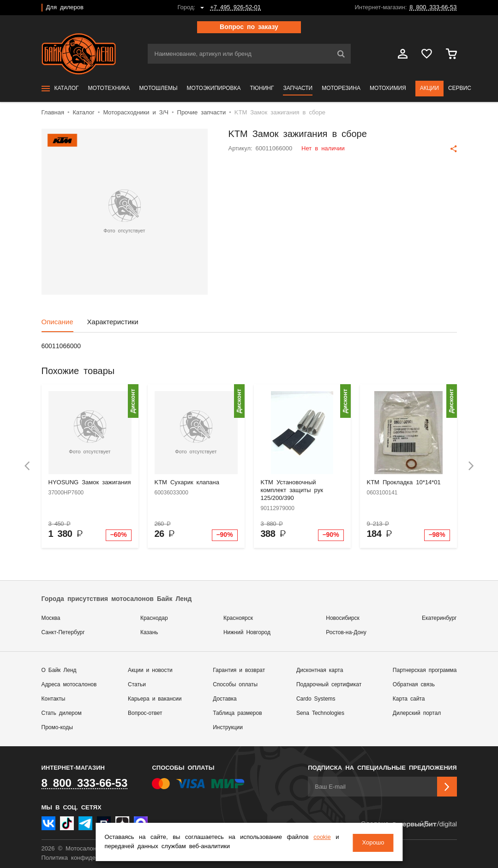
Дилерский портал (417, 713)
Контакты (54, 699)
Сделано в (408, 824)
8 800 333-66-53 (433, 8)
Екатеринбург (439, 618)
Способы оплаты (235, 685)
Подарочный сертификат (329, 685)
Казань (149, 633)
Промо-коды (57, 728)
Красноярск (238, 618)
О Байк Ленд (59, 670)
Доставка (225, 699)
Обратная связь (414, 685)
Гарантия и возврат (239, 670)
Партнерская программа (425, 670)
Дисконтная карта (320, 670)
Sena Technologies (320, 713)
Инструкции (228, 728)
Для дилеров (65, 8)
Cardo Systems (316, 699)
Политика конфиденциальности (87, 858)
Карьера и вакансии (155, 699)
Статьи (137, 685)
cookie (319, 838)
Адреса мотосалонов (69, 685)
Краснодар (154, 618)
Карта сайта (409, 699)
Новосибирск (342, 618)
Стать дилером (62, 713)
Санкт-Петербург (63, 633)
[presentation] (27, 466)
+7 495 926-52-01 (235, 8)
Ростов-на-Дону (346, 633)
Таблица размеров (237, 713)
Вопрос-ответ (145, 713)
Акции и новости (150, 670)
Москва (51, 618)
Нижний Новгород (247, 633)
